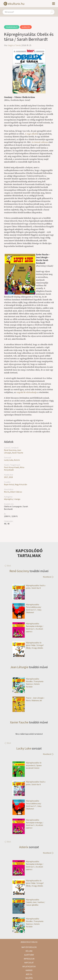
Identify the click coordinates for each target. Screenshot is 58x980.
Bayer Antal (9, 484)
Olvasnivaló (12, 27)
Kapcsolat (29, 963)
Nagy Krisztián (21, 484)
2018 (11, 477)
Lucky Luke (9, 460)
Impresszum (29, 959)
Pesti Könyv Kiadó (12, 467)
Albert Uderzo (16, 492)
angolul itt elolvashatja (27, 392)
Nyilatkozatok (29, 967)
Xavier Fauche (18, 453)
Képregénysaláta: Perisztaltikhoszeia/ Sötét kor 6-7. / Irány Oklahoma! (27, 609)
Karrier (29, 970)
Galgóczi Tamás (14, 45)
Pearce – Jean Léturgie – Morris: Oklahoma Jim (29, 699)
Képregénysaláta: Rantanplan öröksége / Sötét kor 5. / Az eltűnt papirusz (28, 628)
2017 (6, 477)
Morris (7, 492)
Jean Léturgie (19, 667)
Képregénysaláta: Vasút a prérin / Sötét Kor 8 (29, 587)
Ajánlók (26, 27)
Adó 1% (29, 974)
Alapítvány (29, 955)
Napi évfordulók (29, 947)
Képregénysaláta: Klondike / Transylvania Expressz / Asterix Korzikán (28, 683)
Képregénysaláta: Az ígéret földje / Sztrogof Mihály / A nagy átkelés (28, 645)
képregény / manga (12, 499)
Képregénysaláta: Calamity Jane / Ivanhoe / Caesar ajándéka (29, 902)
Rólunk (29, 951)
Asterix (17, 460)
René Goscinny (10, 450)
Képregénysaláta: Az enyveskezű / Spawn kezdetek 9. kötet (27, 765)
